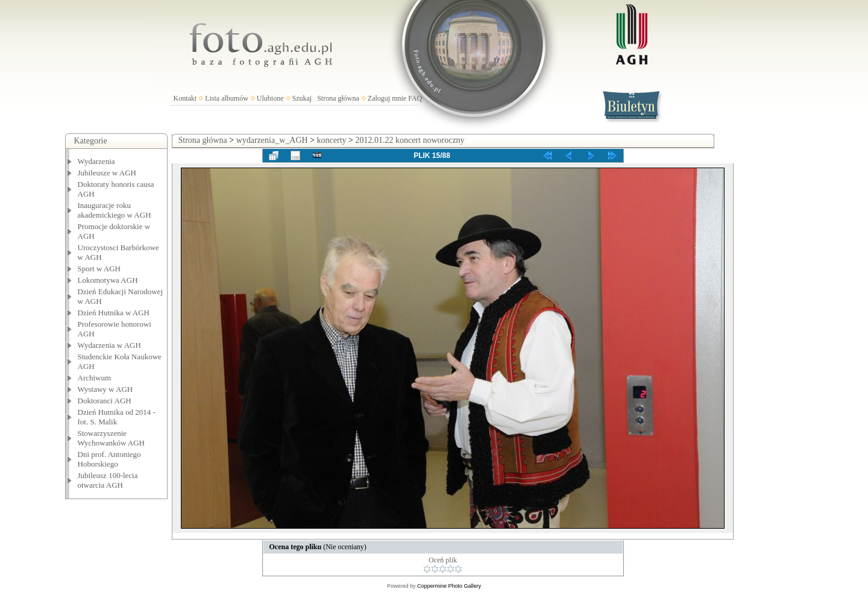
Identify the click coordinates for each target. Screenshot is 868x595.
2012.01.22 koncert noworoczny (410, 140)
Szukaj (302, 98)
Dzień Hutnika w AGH (114, 313)
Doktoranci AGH (105, 401)
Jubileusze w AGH (107, 173)
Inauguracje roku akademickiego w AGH (115, 210)
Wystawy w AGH (105, 389)
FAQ (415, 98)
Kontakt (185, 98)
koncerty (332, 140)
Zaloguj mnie (387, 98)
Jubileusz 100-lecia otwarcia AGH (108, 480)
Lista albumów (227, 98)
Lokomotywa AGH (108, 280)
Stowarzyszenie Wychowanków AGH (112, 438)
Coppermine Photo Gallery (449, 586)
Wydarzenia (96, 161)
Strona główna (338, 98)
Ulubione (270, 98)
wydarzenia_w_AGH (272, 140)
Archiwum (95, 378)
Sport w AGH (99, 269)
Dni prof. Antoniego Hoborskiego (109, 459)
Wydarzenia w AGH (109, 345)
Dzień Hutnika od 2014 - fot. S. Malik (117, 417)
